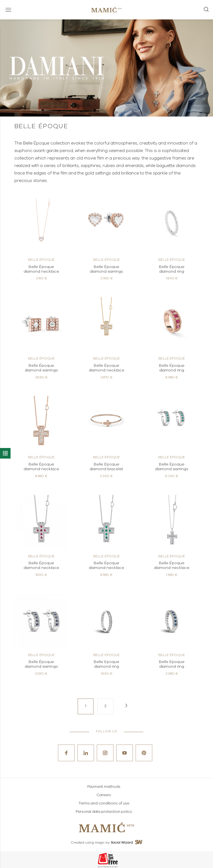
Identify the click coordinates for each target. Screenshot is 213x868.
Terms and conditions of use (104, 804)
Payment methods (104, 787)
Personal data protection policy (104, 812)
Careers (104, 795)
